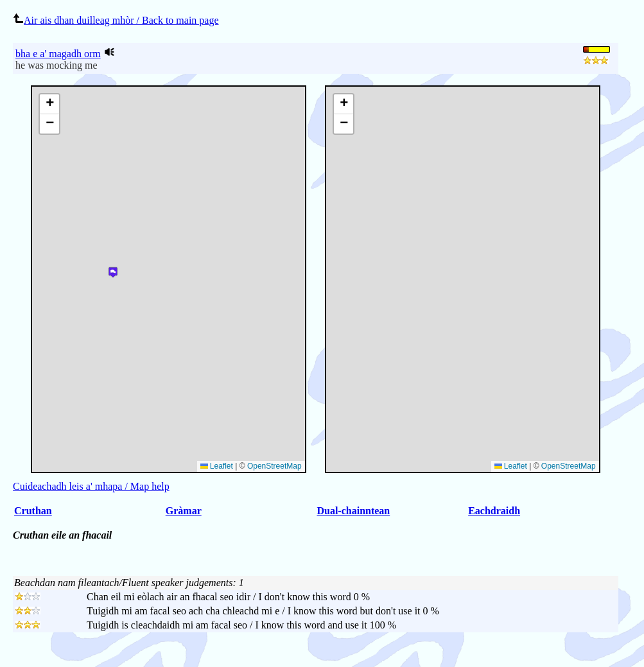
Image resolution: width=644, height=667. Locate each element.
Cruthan (33, 511)
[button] (344, 104)
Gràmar (184, 511)
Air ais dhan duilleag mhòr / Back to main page (116, 20)
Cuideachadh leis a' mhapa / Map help (91, 486)
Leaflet (511, 466)
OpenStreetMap (569, 466)
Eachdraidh (494, 511)
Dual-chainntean (353, 511)
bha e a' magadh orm (58, 54)
